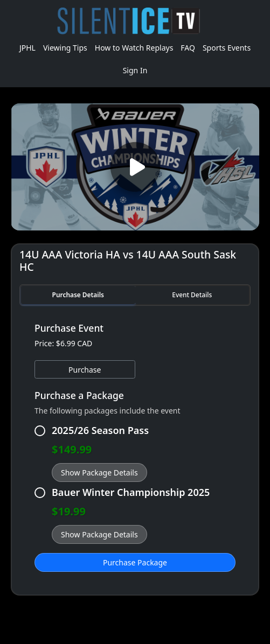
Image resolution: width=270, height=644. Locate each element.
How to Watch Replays (134, 48)
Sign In (135, 70)
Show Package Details (99, 472)
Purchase (85, 370)
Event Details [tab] (192, 295)
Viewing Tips (65, 48)
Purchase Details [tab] (78, 295)
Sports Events (227, 48)
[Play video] (135, 167)
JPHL (27, 48)
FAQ (188, 48)
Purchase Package (135, 562)
